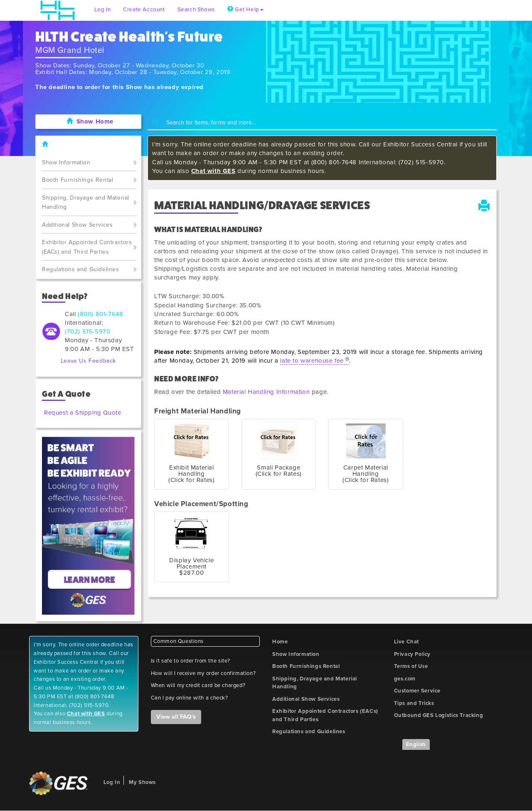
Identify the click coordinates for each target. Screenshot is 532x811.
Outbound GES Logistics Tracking (439, 715)
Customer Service (417, 691)
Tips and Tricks (414, 703)
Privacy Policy (412, 654)
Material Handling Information (266, 392)
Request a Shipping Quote (83, 413)
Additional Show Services (77, 225)
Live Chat (406, 642)
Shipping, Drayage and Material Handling (86, 203)
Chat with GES (213, 171)
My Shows (142, 782)
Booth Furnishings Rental (78, 180)
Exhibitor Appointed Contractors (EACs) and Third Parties (87, 247)
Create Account (144, 10)
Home (280, 642)
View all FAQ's (176, 717)
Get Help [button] (245, 10)
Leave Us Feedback (88, 361)
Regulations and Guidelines (81, 269)
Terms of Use (411, 666)
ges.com (405, 679)
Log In (103, 10)
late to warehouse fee (312, 361)
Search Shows (196, 10)
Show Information (66, 162)
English (416, 744)
